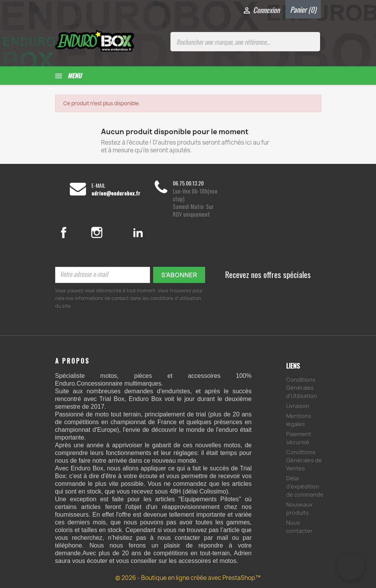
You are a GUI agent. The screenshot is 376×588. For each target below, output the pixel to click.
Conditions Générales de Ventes (304, 460)
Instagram (106, 233)
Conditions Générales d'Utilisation (302, 388)
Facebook (72, 233)
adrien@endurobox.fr (116, 193)
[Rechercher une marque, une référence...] (245, 42)
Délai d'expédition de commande (305, 486)
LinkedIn (138, 233)
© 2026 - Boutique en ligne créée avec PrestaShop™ (188, 578)
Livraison (298, 406)
